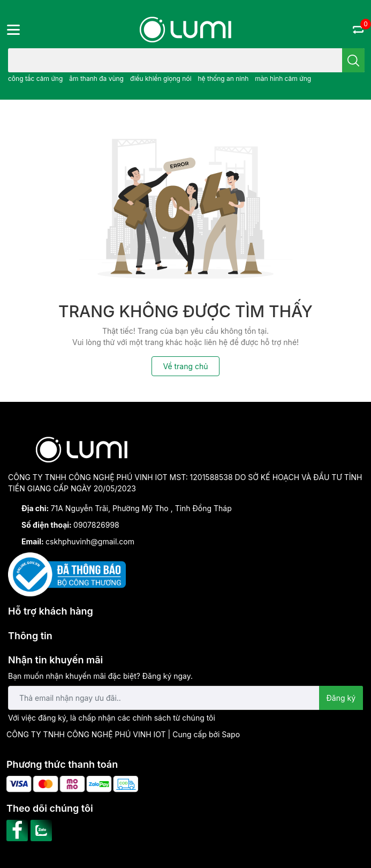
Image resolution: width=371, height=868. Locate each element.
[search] (353, 60)
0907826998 (96, 525)
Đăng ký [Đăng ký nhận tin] (341, 698)
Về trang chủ (185, 366)
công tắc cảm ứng (35, 78)
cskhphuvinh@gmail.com (90, 541)
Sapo (231, 734)
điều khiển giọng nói (161, 78)
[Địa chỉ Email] (185, 698)
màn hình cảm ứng (283, 78)
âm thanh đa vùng (96, 78)
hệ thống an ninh (223, 78)
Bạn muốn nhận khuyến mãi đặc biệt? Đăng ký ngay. (100, 676)
